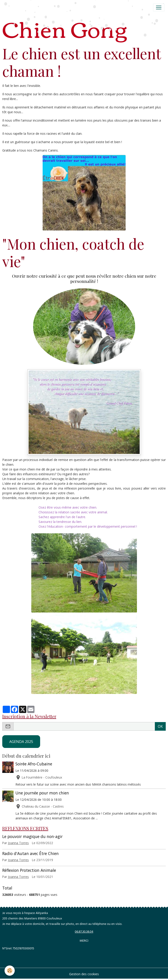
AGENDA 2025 (21, 742)
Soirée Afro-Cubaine (34, 764)
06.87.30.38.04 (84, 932)
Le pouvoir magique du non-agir (32, 836)
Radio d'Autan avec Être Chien (30, 853)
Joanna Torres (18, 843)
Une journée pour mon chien (42, 793)
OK (160, 726)
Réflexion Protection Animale (29, 870)
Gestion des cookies (84, 974)
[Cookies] (10, 971)
